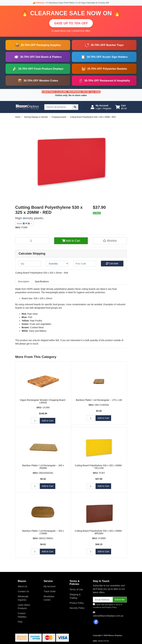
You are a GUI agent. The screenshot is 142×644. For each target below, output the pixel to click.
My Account (49, 586)
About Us (22, 586)
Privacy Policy (77, 603)
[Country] (57, 264)
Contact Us (23, 591)
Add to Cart (71, 241)
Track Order (50, 591)
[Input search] (58, 107)
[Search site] (75, 107)
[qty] (30, 264)
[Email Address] (103, 600)
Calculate (112, 263)
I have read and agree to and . (108, 606)
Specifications (42, 281)
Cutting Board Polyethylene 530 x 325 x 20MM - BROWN (99, 532)
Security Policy (77, 608)
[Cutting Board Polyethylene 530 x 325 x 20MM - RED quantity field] (32, 241)
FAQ (20, 622)
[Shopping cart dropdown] (121, 107)
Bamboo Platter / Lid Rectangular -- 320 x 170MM (43, 532)
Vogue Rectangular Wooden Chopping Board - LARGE (43, 401)
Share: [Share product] (24, 224)
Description (24, 281)
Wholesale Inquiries (23, 598)
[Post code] (85, 264)
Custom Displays (22, 615)
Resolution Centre (49, 598)
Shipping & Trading (75, 596)
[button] (101, 107)
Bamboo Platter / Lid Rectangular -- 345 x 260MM (43, 467)
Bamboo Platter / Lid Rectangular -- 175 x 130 (99, 400)
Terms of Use (76, 589)
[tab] (24, 282)
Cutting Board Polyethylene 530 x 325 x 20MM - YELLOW (99, 467)
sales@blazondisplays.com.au (108, 616)
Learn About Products (24, 607)
